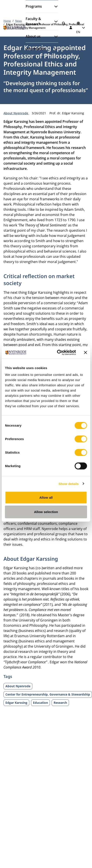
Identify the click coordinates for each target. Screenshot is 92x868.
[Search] (64, 23)
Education (40, 703)
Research (60, 703)
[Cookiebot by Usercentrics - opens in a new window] (58, 353)
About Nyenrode (16, 113)
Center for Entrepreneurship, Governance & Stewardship (48, 694)
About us (33, 36)
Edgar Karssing (16, 703)
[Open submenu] (54, 6)
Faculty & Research (33, 21)
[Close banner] (85, 353)
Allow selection (46, 512)
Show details (69, 484)
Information (36, 49)
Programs (34, 6)
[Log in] (71, 28)
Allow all (46, 497)
